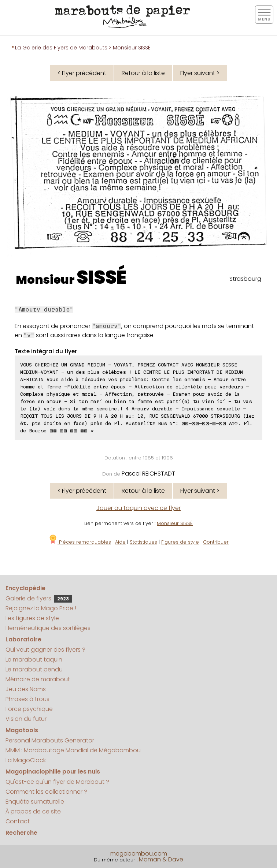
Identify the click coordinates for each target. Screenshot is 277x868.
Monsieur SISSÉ (175, 523)
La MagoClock (26, 760)
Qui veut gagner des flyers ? (45, 650)
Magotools (22, 730)
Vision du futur (26, 719)
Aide (120, 542)
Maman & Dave (161, 859)
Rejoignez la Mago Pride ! (41, 608)
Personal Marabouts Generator (50, 740)
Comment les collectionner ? (46, 792)
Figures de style (180, 542)
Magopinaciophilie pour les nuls (53, 772)
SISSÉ (101, 277)
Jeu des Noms (26, 689)
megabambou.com (139, 854)
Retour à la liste (143, 73)
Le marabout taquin (34, 660)
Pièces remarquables (80, 542)
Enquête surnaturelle (35, 802)
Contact (18, 821)
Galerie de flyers (39, 598)
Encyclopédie (25, 588)
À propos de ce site (33, 811)
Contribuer (216, 542)
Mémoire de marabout (38, 679)
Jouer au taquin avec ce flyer (138, 508)
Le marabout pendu (34, 669)
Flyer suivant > (200, 73)
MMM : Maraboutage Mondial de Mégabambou (73, 750)
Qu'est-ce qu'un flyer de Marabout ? (57, 782)
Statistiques (143, 542)
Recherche (21, 833)
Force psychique (29, 709)
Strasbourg (245, 279)
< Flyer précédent (82, 73)
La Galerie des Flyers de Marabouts (61, 48)
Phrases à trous (27, 699)
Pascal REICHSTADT (148, 474)
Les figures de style (32, 618)
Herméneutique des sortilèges (48, 628)
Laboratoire (23, 639)
